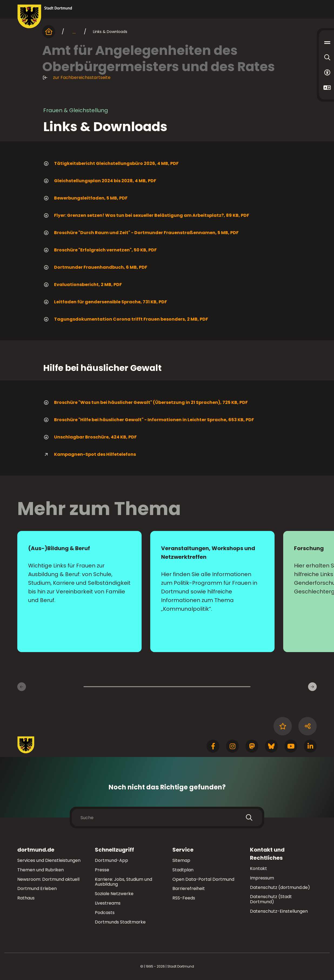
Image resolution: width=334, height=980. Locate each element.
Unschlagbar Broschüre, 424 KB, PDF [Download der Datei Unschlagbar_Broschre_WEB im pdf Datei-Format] (90, 437)
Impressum (262, 878)
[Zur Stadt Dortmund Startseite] (45, 16)
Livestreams (108, 903)
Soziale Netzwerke (114, 894)
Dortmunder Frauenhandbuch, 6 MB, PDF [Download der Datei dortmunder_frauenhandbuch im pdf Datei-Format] (95, 267)
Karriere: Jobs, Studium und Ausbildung (123, 882)
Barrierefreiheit (189, 888)
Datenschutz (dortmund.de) (280, 887)
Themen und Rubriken (41, 870)
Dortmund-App (111, 860)
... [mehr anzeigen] (74, 32)
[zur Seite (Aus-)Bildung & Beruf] (79, 592)
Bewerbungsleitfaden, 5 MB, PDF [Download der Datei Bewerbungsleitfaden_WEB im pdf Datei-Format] (85, 198)
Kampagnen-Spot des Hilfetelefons (90, 454)
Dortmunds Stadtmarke (120, 922)
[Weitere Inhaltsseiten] (312, 687)
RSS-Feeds (184, 898)
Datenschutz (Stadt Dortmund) (271, 899)
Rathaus (26, 898)
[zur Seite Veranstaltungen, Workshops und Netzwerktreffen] (212, 592)
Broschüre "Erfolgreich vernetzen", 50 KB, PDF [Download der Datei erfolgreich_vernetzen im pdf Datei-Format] (100, 250)
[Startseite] (49, 32)
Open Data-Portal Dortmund (203, 879)
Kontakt (258, 868)
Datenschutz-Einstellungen (279, 911)
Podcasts (105, 913)
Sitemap (181, 860)
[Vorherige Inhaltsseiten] (22, 687)
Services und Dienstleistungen (49, 860)
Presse (102, 870)
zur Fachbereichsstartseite (76, 78)
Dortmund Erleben (37, 888)
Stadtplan (183, 870)
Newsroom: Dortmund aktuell (48, 879)
